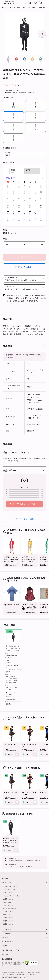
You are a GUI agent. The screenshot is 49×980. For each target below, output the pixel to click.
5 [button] (8, 192)
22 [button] (24, 205)
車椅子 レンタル (8, 893)
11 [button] (41, 192)
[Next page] (42, 178)
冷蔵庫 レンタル (8, 921)
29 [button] (13, 185)
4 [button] (41, 185)
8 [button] (24, 192)
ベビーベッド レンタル (10, 886)
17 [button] (35, 199)
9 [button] (30, 192)
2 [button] (30, 185)
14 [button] (19, 199)
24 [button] (35, 205)
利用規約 (32, 975)
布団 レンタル (7, 902)
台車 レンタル (7, 915)
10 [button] (35, 192)
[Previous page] (38, 178)
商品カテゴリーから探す (29, 8)
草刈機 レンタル (8, 918)
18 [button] (41, 199)
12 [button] (8, 199)
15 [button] (24, 199)
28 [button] (8, 185)
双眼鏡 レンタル (8, 924)
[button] (41, 3)
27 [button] (13, 212)
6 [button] (13, 192)
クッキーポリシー (22, 975)
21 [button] (19, 205)
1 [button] (24, 185)
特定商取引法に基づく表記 (10, 977)
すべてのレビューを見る (24, 519)
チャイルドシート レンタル (11, 896)
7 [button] (19, 192)
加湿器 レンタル (8, 899)
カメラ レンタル (8, 905)
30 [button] (19, 185)
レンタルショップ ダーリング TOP (11, 8)
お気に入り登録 (24, 267)
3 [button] (35, 185)
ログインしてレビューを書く (25, 504)
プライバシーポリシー (8, 975)
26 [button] (8, 212)
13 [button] (13, 199)
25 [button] (41, 205)
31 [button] (35, 212)
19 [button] (8, 205)
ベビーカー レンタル (9, 908)
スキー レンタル (8, 911)
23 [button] (30, 205)
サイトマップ (24, 977)
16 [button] (30, 199)
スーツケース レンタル (10, 890)
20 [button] (13, 205)
